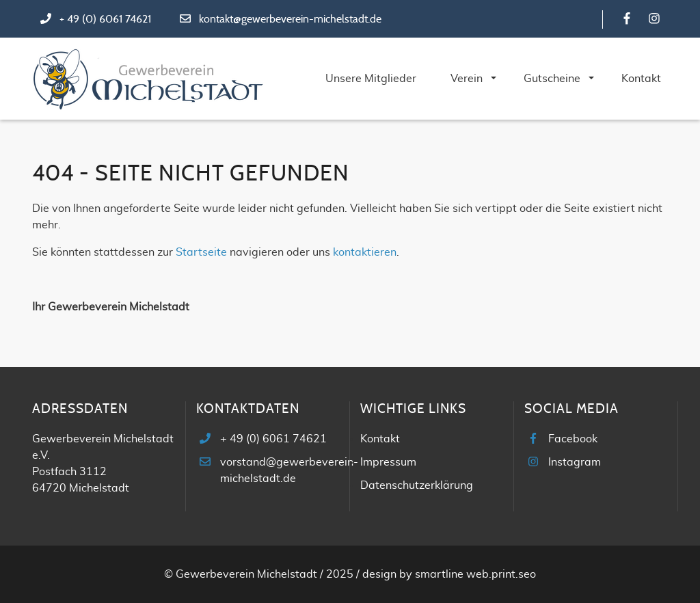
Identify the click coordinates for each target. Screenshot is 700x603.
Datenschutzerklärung (417, 485)
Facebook (573, 439)
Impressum (388, 462)
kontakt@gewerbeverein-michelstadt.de (290, 19)
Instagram (575, 462)
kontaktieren (365, 252)
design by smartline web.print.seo (449, 574)
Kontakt (380, 439)
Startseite (201, 252)
